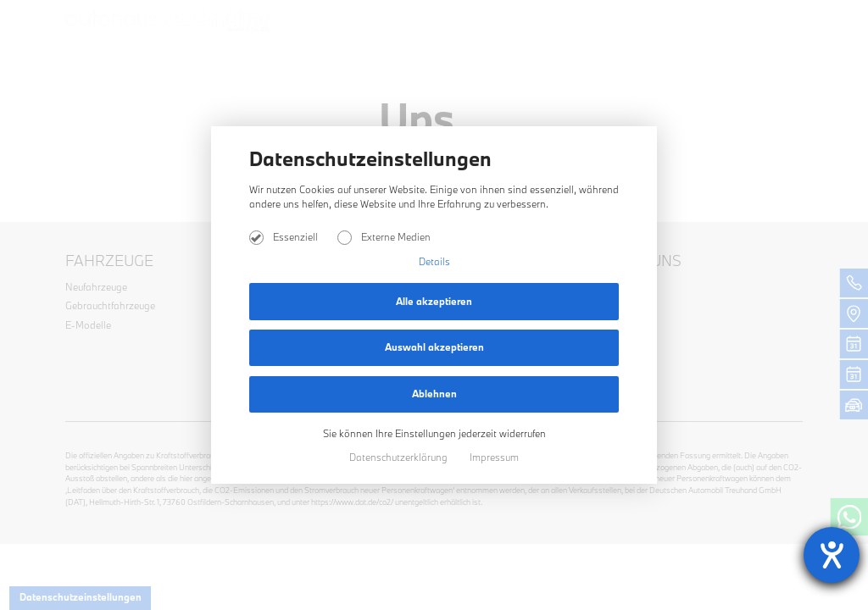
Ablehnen (434, 394)
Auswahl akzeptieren (434, 347)
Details (434, 261)
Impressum (494, 457)
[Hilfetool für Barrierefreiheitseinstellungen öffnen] (832, 555)
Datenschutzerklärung (400, 457)
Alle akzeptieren (434, 301)
